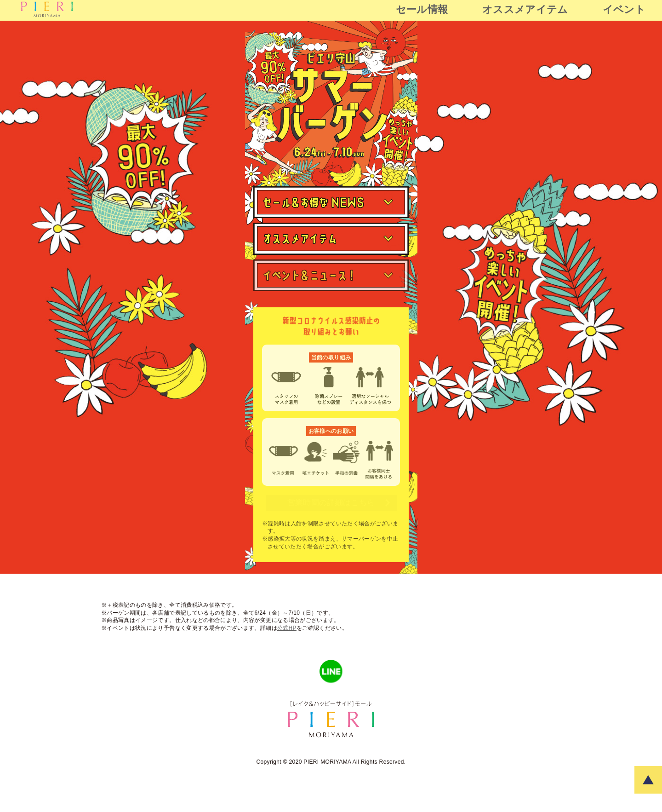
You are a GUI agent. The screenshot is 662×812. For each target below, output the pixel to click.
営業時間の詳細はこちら (339, 503)
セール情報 (422, 9)
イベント (624, 9)
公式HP (287, 628)
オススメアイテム (525, 9)
